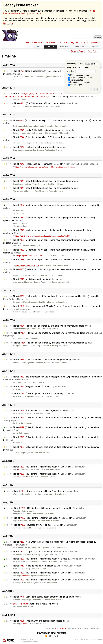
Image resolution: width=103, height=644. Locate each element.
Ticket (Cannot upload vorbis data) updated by (40, 394)
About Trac (63, 43)
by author (81, 71)
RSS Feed (53, 636)
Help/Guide (51, 43)
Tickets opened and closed (81, 78)
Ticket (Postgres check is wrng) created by (36, 147)
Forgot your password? (91, 43)
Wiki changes (75, 85)
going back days (78, 68)
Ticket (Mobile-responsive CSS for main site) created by (44, 360)
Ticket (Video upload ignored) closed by (44, 566)
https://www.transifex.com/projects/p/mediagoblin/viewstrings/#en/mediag (43, 167)
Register (74, 43)
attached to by (32, 604)
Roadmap (65, 47)
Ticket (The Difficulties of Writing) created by (42, 103)
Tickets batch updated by (48, 95)
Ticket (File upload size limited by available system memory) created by (49, 343)
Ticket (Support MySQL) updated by (42, 552)
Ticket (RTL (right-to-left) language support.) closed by (50, 559)
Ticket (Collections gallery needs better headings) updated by (44, 597)
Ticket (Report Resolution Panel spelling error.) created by (42, 188)
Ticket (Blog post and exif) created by (37, 387)
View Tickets (81, 47)
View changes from (82, 64)
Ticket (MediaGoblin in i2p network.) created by (40, 130)
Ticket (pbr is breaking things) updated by (34, 279)
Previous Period (78, 51)
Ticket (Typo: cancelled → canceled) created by (53, 164)
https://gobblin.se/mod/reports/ (29, 256)
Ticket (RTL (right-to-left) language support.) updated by (46, 467)
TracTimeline (60, 628)
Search (96, 47)
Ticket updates (75, 80)
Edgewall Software (30, 642)
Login (27, 43)
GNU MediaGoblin (83, 639)
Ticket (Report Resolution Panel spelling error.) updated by (42, 181)
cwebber (25, 576)
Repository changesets (79, 82)
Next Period (93, 51)
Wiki (39, 47)
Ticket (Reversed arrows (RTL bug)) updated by (42, 491)
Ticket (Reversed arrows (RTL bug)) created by (42, 525)
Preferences (37, 43)
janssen (25, 624)
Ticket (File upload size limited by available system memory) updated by (49, 326)
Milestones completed (79, 75)
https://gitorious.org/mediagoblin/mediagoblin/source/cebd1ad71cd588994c (44, 236)
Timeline (51, 47)
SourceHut (8, 23)
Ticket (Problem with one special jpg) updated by (41, 411)
